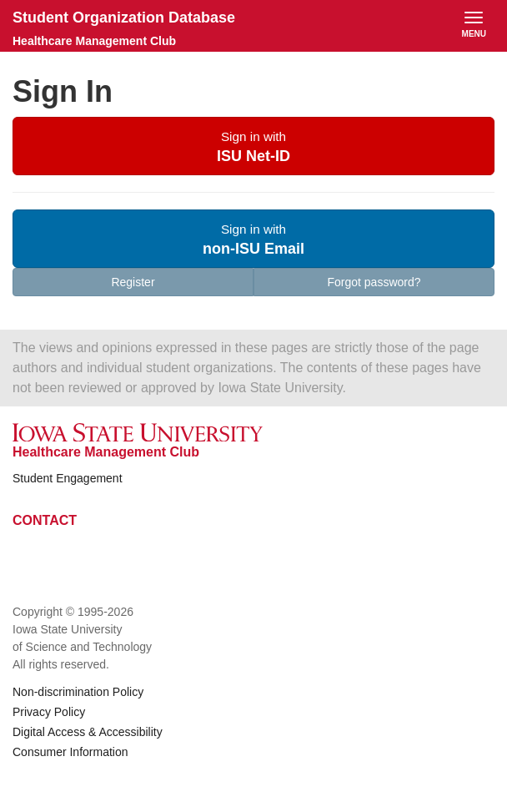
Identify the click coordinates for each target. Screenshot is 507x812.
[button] (254, 146)
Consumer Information (70, 752)
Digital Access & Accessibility (88, 732)
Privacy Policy (49, 712)
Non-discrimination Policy (78, 692)
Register (133, 282)
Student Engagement (68, 478)
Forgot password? (374, 282)
